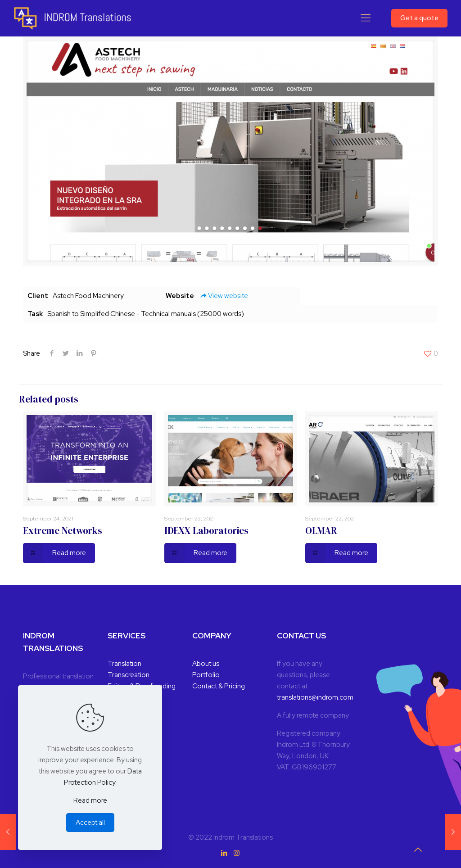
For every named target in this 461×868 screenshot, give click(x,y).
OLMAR (321, 531)
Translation (124, 664)
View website (223, 296)
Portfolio (206, 675)
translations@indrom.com (315, 697)
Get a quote (419, 18)
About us (206, 664)
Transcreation (129, 675)
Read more (90, 800)
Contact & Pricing (219, 686)
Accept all (90, 823)
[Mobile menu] (366, 18)
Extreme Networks (63, 531)
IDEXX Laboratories (206, 531)
